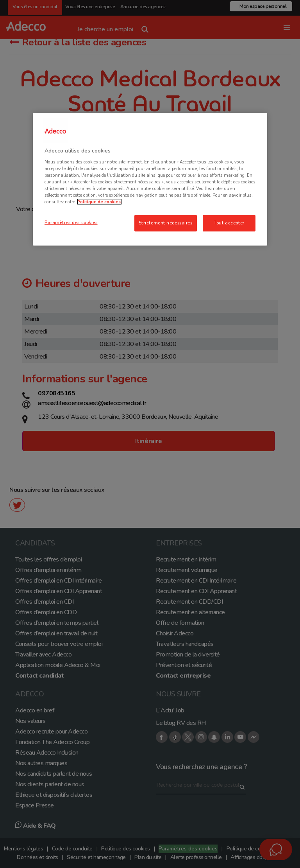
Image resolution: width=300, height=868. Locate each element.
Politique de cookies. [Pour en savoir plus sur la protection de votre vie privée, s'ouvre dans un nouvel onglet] (99, 202)
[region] (150, 179)
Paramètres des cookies (71, 222)
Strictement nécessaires (166, 223)
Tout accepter (229, 223)
